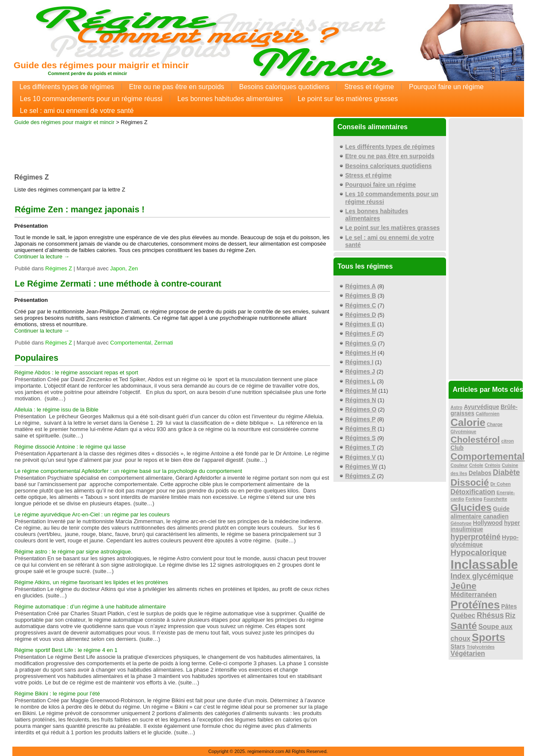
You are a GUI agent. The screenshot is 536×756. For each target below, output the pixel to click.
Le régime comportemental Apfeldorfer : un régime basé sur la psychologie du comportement (128, 471)
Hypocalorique (479, 552)
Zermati (164, 343)
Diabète (507, 472)
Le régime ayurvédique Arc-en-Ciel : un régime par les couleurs (92, 514)
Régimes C (361, 305)
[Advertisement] (172, 147)
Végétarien (468, 653)
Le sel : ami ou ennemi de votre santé (77, 111)
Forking (474, 499)
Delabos (480, 473)
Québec (463, 616)
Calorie (468, 422)
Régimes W (361, 466)
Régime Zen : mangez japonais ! (80, 209)
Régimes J (360, 371)
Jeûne (464, 586)
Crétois (493, 465)
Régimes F (361, 333)
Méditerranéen (474, 595)
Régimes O (361, 409)
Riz (510, 616)
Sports (489, 637)
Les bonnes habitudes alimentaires (230, 99)
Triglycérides (481, 647)
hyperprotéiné (476, 537)
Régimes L (361, 381)
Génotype (461, 523)
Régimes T (361, 447)
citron (507, 441)
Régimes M (361, 391)
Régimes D (361, 315)
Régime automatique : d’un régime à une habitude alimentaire (90, 607)
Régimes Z (59, 268)
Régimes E (361, 324)
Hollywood (488, 523)
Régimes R (361, 429)
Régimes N (361, 400)
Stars (458, 647)
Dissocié (470, 482)
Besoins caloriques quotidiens (284, 87)
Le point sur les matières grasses (348, 99)
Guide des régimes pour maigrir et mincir (101, 65)
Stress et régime (369, 87)
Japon (117, 268)
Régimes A (361, 286)
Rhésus (490, 615)
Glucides (471, 507)
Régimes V (361, 457)
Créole (476, 465)
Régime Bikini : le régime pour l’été (57, 694)
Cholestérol (475, 439)
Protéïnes (475, 605)
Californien (488, 414)
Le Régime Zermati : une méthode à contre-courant (118, 284)
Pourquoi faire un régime (446, 87)
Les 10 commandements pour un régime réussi (91, 99)
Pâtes (509, 607)
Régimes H (361, 353)
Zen (133, 268)
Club (457, 448)
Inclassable (484, 564)
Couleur (459, 465)
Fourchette (495, 499)
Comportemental (130, 343)
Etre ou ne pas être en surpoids (177, 87)
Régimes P (361, 419)
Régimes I (359, 362)
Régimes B (361, 295)
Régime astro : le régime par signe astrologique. (74, 552)
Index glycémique (482, 576)
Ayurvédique (482, 407)
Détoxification (473, 492)
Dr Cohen (501, 484)
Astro (457, 407)
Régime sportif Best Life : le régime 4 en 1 (66, 650)
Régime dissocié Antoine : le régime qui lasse (70, 447)
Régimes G (361, 343)
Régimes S (361, 438)
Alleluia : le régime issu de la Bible (56, 410)
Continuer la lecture (42, 256)
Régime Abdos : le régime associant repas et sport (76, 372)
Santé (464, 626)
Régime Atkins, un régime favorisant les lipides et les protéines (91, 582)
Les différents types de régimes (67, 87)
